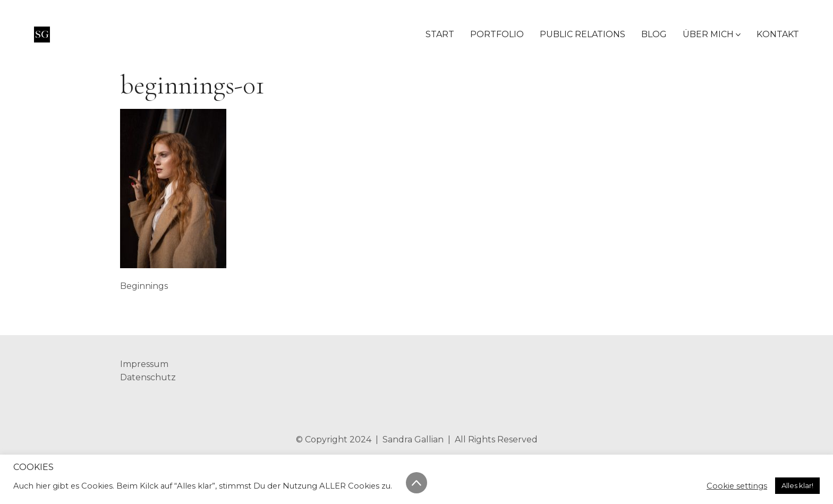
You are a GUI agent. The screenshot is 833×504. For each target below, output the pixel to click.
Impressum (144, 364)
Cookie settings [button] (737, 486)
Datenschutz (148, 377)
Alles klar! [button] (797, 485)
